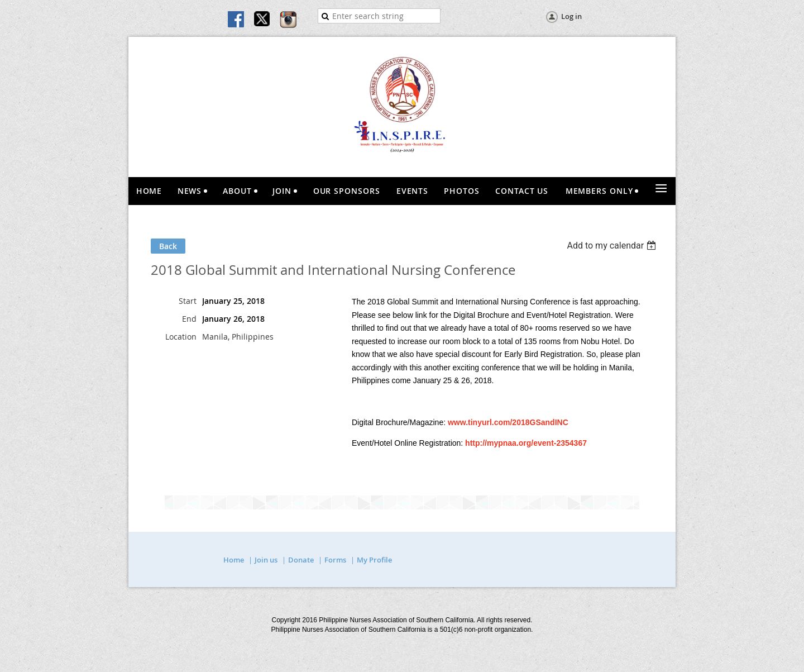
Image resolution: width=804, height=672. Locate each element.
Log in (571, 16)
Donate (301, 560)
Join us (266, 560)
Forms (335, 560)
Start (188, 301)
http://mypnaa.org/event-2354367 (526, 443)
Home (234, 560)
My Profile (374, 560)
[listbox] (613, 246)
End (189, 319)
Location (181, 337)
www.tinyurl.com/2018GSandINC (508, 422)
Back (168, 246)
